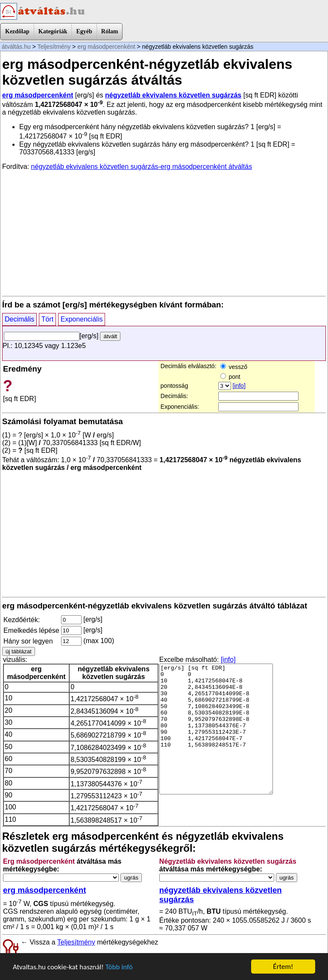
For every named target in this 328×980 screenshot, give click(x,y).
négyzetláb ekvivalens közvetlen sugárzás (173, 95)
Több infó (119, 967)
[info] (239, 386)
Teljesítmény (54, 47)
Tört (47, 319)
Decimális (19, 319)
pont (230, 377)
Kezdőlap (17, 31)
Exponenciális (82, 319)
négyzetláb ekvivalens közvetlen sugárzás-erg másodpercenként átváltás (142, 167)
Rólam (110, 31)
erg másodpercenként (106, 47)
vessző (234, 367)
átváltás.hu (16, 47)
